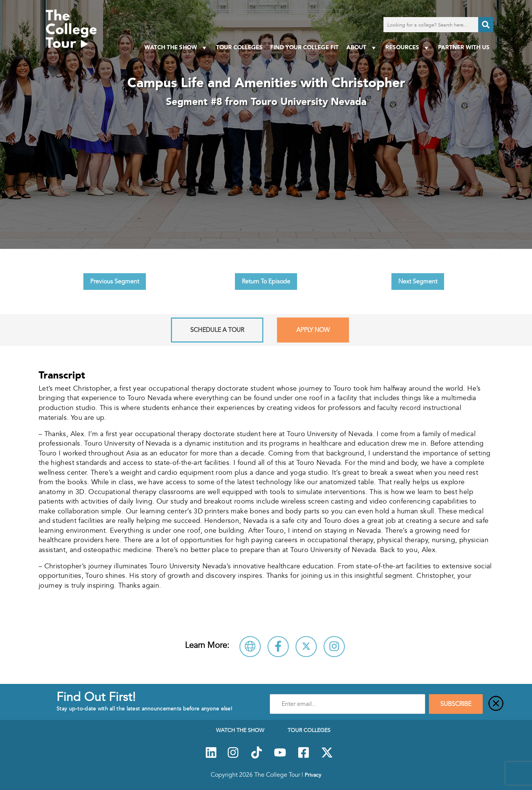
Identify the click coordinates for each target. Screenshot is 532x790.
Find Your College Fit (304, 47)
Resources (408, 48)
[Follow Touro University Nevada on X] (306, 647)
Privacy (313, 775)
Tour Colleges (239, 47)
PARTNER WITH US (464, 47)
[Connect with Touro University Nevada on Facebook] (278, 647)
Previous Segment (115, 282)
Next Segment (418, 282)
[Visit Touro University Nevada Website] (250, 647)
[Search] (486, 25)
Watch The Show (176, 48)
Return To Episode (266, 282)
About (362, 48)
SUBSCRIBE (456, 704)
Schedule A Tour (217, 330)
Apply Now (313, 330)
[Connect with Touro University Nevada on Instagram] (334, 647)
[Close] (496, 704)
